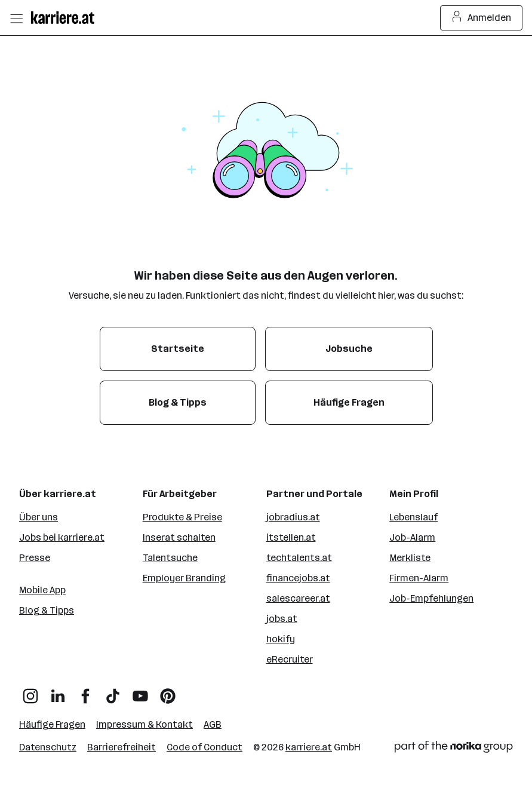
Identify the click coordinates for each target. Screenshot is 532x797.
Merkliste (410, 558)
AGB (213, 724)
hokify (281, 639)
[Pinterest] (168, 692)
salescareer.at (298, 598)
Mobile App (42, 590)
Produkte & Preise (182, 517)
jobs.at (282, 619)
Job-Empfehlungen (431, 598)
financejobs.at (298, 578)
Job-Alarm (412, 537)
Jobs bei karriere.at (62, 537)
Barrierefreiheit (122, 747)
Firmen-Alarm (419, 578)
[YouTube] (140, 692)
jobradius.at (293, 517)
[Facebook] (85, 692)
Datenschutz (48, 747)
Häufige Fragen (52, 724)
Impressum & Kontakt (144, 724)
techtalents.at (299, 558)
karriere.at (309, 747)
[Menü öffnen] (16, 18)
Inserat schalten (179, 537)
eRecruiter (290, 659)
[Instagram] (30, 692)
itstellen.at (291, 537)
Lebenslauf (413, 517)
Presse (35, 558)
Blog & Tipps (47, 610)
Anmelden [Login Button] (482, 18)
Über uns (39, 517)
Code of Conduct (205, 747)
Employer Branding (184, 578)
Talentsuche (170, 558)
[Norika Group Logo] (454, 749)
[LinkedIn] (58, 692)
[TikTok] (113, 692)
